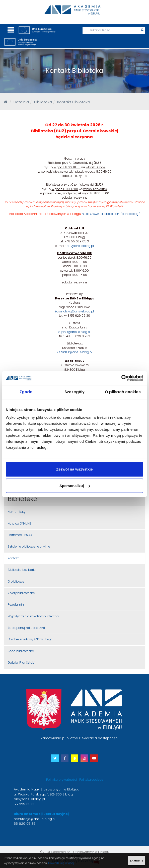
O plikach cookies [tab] (123, 392)
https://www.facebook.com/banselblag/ (111, 214)
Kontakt (13, 558)
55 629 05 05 (25, 804)
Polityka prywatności (62, 780)
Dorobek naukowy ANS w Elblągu (31, 639)
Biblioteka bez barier (22, 570)
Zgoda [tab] (26, 392)
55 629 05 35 (25, 824)
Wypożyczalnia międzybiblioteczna (33, 616)
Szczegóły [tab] (75, 392)
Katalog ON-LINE (19, 524)
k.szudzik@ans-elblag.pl (74, 352)
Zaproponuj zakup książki (26, 628)
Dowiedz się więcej (61, 863)
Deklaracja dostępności (99, 738)
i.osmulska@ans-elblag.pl (74, 311)
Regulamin (16, 605)
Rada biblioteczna (21, 651)
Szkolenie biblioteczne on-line (29, 547)
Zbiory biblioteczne (21, 593)
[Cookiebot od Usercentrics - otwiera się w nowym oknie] (121, 378)
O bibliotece (16, 582)
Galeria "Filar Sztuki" (21, 663)
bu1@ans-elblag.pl (80, 246)
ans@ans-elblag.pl (29, 799)
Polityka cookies (91, 780)
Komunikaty (17, 512)
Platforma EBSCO (20, 535)
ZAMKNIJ (136, 860)
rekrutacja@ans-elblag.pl (35, 819)
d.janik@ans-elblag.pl (74, 332)
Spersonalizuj (75, 486)
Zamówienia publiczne (59, 738)
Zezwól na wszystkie (74, 469)
